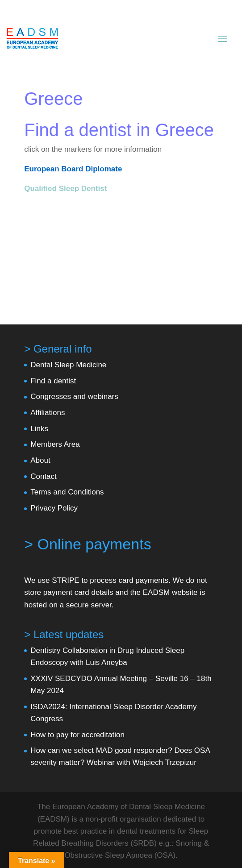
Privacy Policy (54, 508)
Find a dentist (53, 381)
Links (39, 429)
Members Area (55, 444)
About (40, 460)
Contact (44, 476)
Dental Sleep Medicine (68, 365)
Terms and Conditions (67, 492)
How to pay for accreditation (77, 735)
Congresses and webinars (74, 397)
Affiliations (48, 413)
